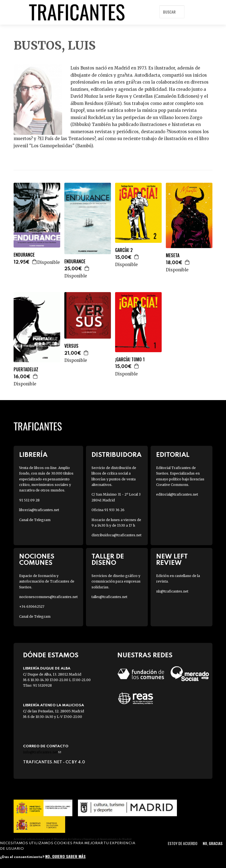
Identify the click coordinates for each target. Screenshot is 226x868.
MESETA (173, 255)
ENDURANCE (24, 255)
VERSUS (71, 346)
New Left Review (172, 560)
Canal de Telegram (35, 520)
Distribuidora (116, 455)
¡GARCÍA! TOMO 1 (130, 360)
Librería (33, 455)
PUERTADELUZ (26, 369)
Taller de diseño (108, 560)
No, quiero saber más (65, 856)
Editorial (173, 455)
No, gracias (213, 843)
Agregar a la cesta (35, 262)
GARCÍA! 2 (124, 250)
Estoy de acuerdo (183, 843)
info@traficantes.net (42, 752)
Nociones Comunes (37, 560)
